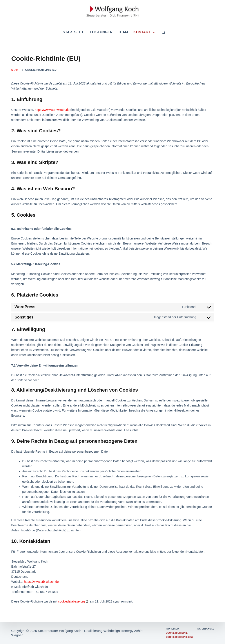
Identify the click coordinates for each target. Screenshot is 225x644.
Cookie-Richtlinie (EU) (179, 637)
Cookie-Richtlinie (177, 633)
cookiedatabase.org (71, 601)
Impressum (173, 629)
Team (123, 32)
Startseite (73, 32)
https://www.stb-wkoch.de (52, 110)
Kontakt (145, 32)
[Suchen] (163, 32)
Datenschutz (206, 629)
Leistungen (101, 32)
